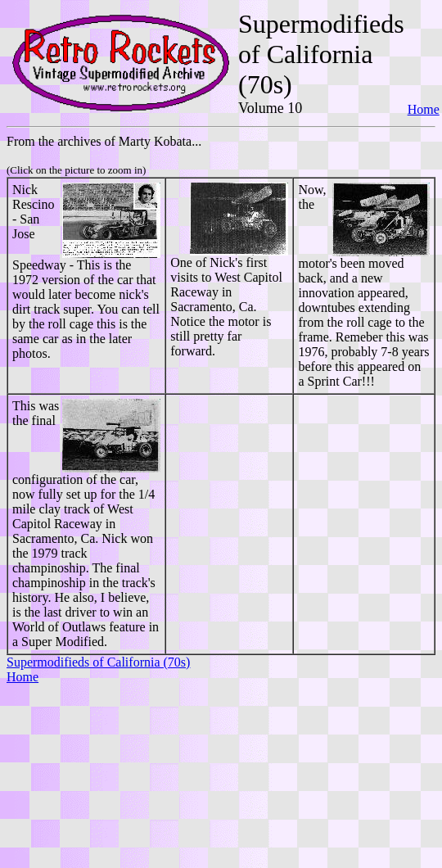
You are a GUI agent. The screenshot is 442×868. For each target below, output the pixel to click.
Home (424, 109)
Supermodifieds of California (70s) (98, 662)
